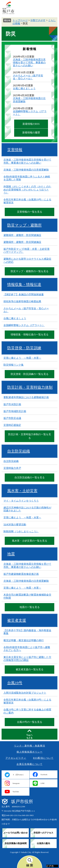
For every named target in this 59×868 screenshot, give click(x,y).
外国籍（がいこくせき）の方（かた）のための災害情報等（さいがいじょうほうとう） (27, 189)
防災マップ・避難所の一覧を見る (30, 271)
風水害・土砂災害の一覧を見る (30, 541)
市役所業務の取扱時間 (16, 843)
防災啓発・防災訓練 (24, 348)
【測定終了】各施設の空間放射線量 (24, 294)
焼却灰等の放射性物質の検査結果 (22, 301)
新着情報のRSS (31, 124)
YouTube (16, 792)
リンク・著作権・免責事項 (30, 746)
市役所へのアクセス (43, 833)
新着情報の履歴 (31, 133)
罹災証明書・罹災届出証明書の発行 (24, 640)
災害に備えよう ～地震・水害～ (22, 358)
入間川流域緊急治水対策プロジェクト (25, 693)
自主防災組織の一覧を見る (30, 477)
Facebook (44, 774)
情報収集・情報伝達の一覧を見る (30, 335)
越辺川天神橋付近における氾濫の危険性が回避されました (27, 509)
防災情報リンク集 (14, 365)
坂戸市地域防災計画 (15, 411)
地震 (11, 554)
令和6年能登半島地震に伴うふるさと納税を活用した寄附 (27, 178)
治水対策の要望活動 (15, 525)
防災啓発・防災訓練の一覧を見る (30, 374)
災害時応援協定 (12, 425)
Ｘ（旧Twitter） (19, 775)
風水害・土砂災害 (22, 491)
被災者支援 (17, 620)
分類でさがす (38, 20)
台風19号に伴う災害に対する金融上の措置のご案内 (27, 711)
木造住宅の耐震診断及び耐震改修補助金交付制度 (27, 596)
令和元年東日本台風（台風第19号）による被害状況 (27, 201)
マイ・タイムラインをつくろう (21, 501)
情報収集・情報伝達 (24, 285)
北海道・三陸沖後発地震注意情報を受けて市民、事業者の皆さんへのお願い (29, 63)
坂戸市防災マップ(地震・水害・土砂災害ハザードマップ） (27, 250)
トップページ (20, 20)
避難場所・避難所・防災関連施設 (22, 235)
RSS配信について (43, 758)
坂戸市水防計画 (12, 404)
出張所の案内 (43, 843)
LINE (43, 783)
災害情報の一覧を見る (30, 212)
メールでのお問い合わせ (16, 833)
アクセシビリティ (16, 758)
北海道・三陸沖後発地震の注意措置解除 (26, 170)
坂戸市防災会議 (12, 418)
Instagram (16, 783)
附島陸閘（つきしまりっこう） (21, 531)
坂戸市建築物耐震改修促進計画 (21, 574)
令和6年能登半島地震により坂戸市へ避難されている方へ (27, 649)
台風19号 (15, 683)
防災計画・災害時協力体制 (30, 387)
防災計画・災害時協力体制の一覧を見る (30, 436)
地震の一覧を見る (30, 607)
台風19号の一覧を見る (30, 722)
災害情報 (15, 150)
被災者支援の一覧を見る (30, 669)
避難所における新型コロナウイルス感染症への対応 (27, 260)
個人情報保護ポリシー (29, 752)
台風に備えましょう (24, 88)
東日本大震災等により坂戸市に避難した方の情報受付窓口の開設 (27, 659)
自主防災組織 (19, 451)
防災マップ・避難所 (24, 225)
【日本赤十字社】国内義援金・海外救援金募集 (27, 632)
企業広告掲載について (29, 764)
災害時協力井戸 (12, 468)
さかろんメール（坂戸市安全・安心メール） (26, 310)
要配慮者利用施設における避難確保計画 (26, 397)
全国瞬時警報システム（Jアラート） (24, 325)
